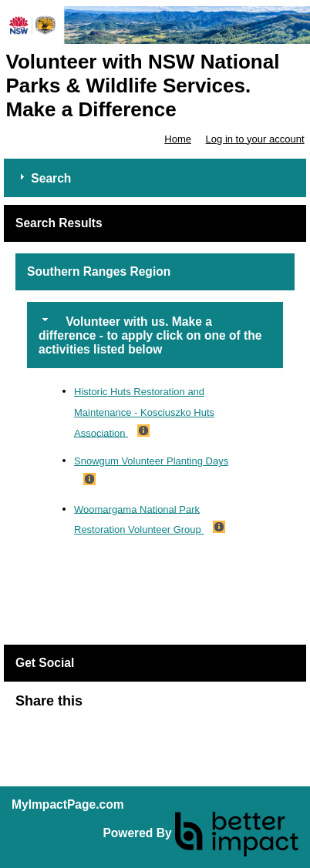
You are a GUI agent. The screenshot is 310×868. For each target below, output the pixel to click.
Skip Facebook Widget (133, 707)
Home (178, 139)
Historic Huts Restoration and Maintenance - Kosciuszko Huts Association (144, 412)
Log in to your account (255, 139)
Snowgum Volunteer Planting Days (151, 461)
